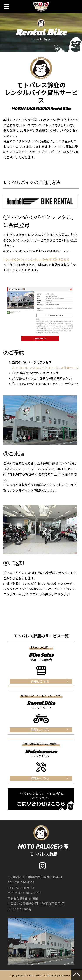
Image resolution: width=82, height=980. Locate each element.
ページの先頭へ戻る (77, 975)
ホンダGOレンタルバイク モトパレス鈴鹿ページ (45, 368)
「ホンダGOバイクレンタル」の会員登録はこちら (36, 259)
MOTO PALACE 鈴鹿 (41, 7)
